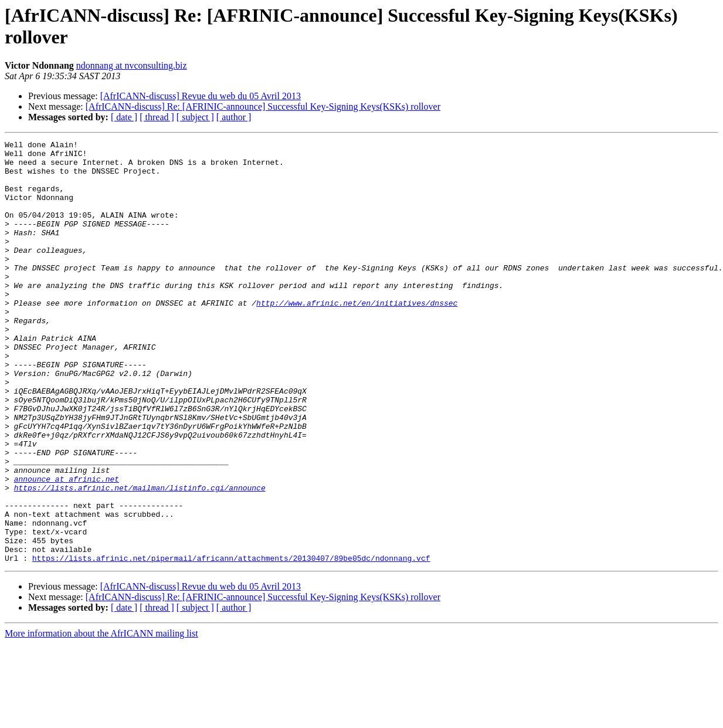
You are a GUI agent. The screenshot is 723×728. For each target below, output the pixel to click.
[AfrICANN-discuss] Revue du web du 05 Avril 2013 (201, 96)
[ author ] (234, 117)
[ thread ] (157, 117)
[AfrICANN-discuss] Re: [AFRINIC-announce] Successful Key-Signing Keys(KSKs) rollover (263, 106)
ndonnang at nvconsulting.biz (132, 65)
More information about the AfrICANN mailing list (101, 718)
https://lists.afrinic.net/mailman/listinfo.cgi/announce (140, 558)
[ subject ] (195, 117)
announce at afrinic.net (67, 547)
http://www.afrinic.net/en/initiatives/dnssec (357, 336)
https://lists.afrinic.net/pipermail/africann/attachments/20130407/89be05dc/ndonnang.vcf (231, 642)
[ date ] (124, 117)
